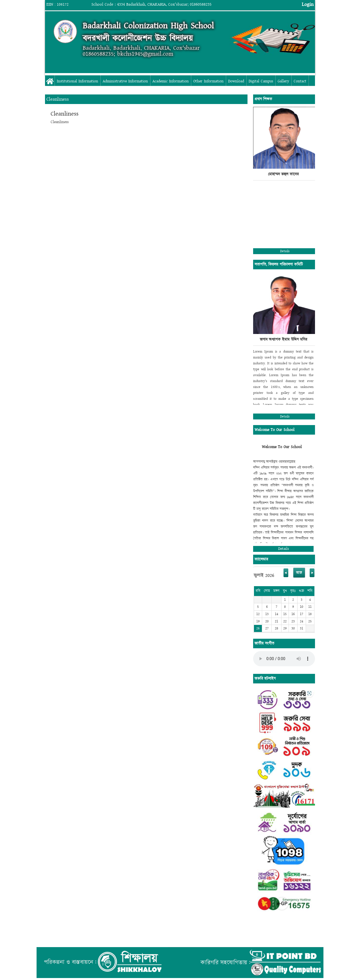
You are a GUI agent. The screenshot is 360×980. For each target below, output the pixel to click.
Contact (300, 81)
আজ (299, 573)
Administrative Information (125, 81)
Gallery (283, 81)
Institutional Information (77, 81)
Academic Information (171, 81)
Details (285, 251)
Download (236, 81)
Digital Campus (261, 81)
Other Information (208, 81)
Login (308, 4)
